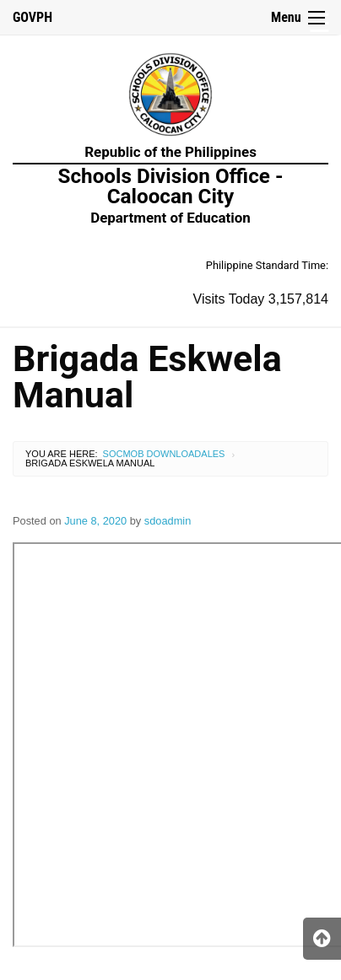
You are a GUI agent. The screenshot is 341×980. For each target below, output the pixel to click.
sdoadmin (168, 521)
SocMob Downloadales (164, 454)
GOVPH (32, 17)
